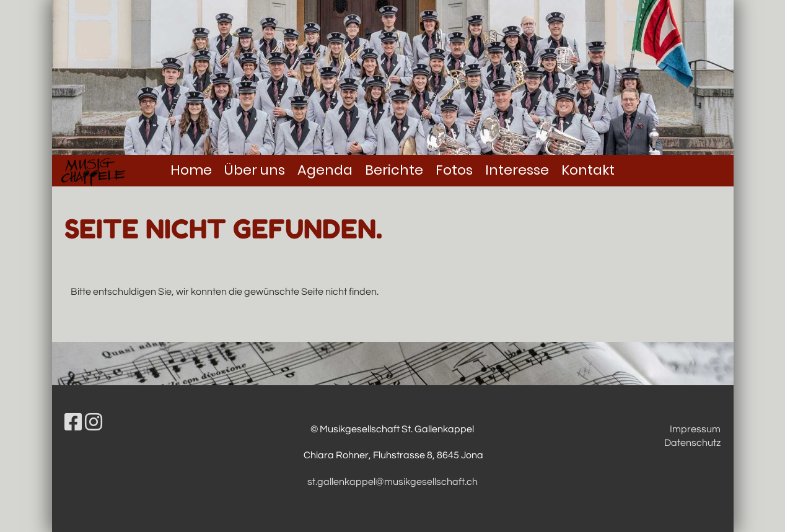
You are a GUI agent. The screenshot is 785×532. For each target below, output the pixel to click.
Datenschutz (692, 443)
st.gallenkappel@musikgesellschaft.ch (392, 482)
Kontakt (588, 170)
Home (191, 170)
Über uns (255, 170)
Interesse (517, 170)
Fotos (454, 170)
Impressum (695, 429)
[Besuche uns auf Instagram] (94, 423)
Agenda (325, 170)
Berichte (394, 170)
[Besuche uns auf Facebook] (73, 423)
